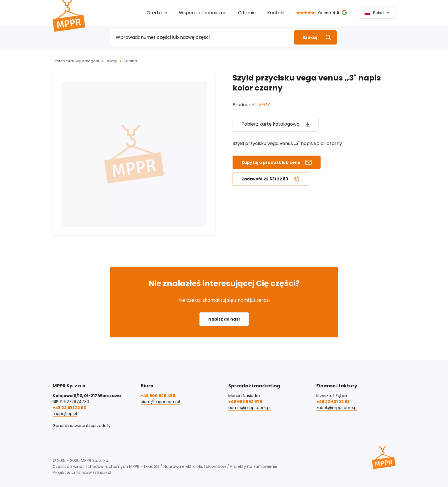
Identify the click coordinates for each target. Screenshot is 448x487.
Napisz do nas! (224, 319)
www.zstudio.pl (97, 472)
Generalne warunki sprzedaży (82, 426)
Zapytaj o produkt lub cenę (271, 162)
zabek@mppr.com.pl (337, 408)
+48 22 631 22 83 (69, 408)
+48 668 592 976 (245, 402)
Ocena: (329, 13)
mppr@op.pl (65, 414)
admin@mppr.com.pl (249, 408)
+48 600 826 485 (158, 396)
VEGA (265, 105)
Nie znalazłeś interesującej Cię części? (224, 283)
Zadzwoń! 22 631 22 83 (265, 179)
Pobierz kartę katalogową (271, 124)
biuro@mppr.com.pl (160, 402)
